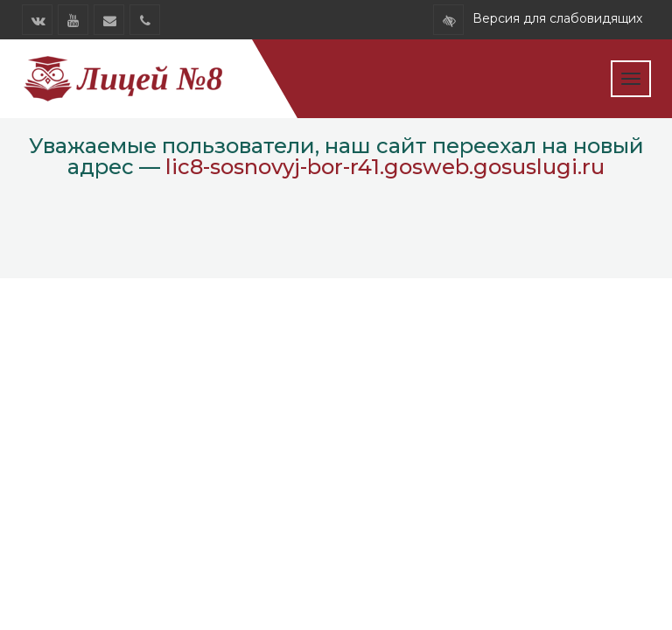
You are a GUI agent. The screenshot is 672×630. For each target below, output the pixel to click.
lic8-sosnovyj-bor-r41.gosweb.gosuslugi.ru (385, 167)
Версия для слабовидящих (557, 18)
